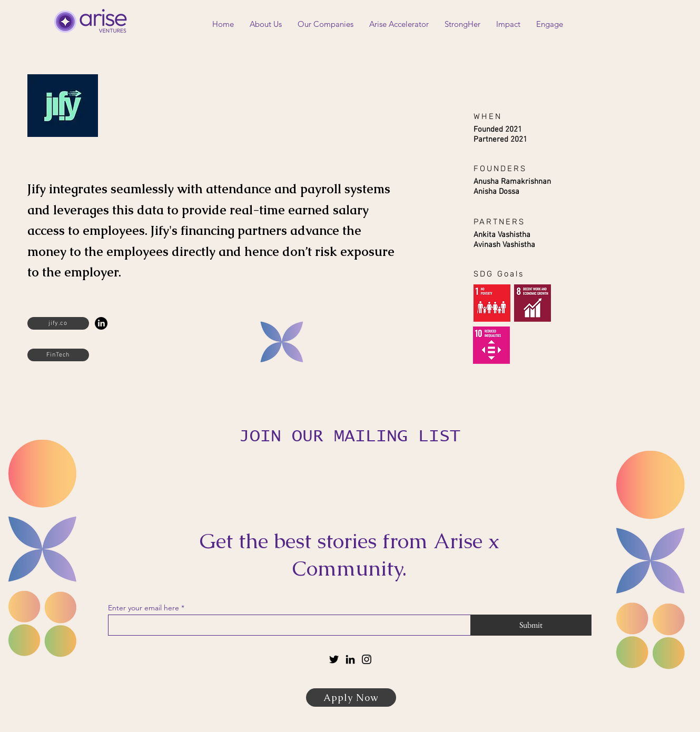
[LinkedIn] (101, 323)
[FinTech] (58, 355)
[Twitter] (334, 659)
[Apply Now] (351, 698)
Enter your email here (144, 608)
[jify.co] (58, 323)
